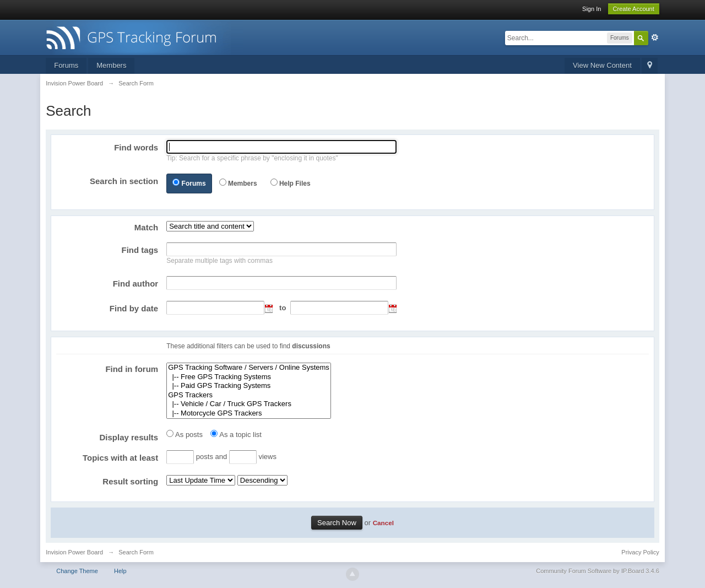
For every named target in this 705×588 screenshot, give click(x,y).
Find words (136, 147)
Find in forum (132, 369)
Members (111, 65)
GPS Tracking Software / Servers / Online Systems (249, 368)
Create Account (634, 9)
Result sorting (130, 481)
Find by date (134, 308)
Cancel (383, 523)
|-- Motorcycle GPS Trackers (249, 414)
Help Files (295, 184)
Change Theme (77, 571)
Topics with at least (120, 458)
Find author (136, 284)
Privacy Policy (640, 552)
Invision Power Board (74, 552)
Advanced (655, 37)
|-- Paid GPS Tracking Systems (249, 386)
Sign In (592, 9)
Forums (66, 65)
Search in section (124, 181)
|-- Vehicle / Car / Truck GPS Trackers (249, 404)
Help (120, 571)
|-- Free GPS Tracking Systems (249, 377)
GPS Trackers (249, 395)
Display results (129, 437)
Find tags (140, 250)
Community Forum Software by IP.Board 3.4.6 (598, 571)
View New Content (602, 65)
